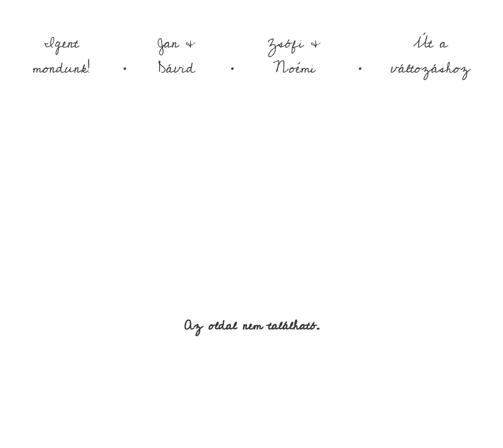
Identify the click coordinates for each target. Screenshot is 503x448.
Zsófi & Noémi (294, 56)
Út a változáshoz (430, 56)
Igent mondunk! (61, 56)
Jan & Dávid (176, 56)
